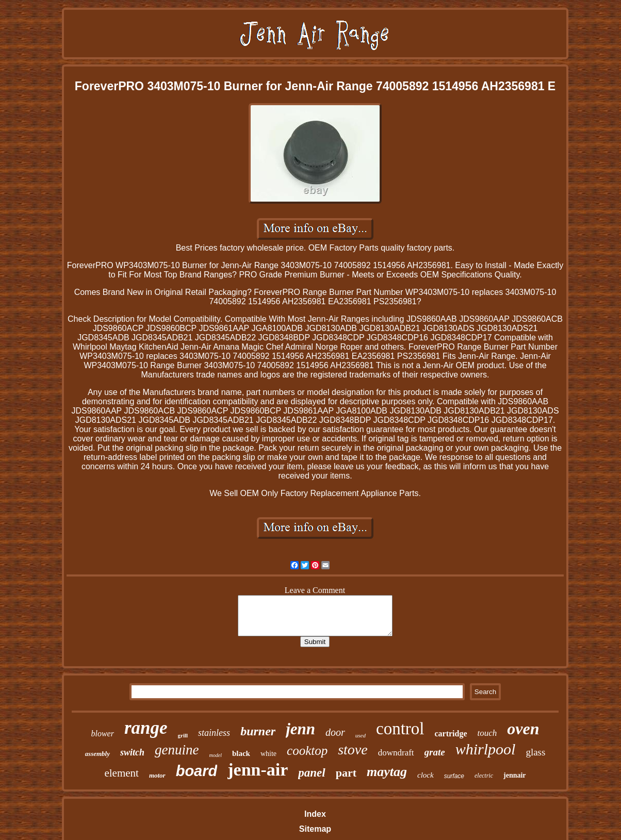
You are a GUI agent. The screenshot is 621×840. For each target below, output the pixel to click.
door (335, 732)
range (146, 728)
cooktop (307, 751)
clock (426, 775)
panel (312, 773)
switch (132, 752)
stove (353, 750)
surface (454, 776)
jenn (300, 729)
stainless (214, 733)
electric (484, 776)
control (400, 729)
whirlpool (486, 749)
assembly (97, 754)
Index (315, 814)
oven (523, 729)
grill (183, 735)
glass (535, 752)
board (197, 771)
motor (157, 775)
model (215, 755)
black (241, 753)
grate (435, 752)
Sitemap (315, 829)
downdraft (396, 753)
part (346, 773)
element (121, 773)
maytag (387, 772)
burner (258, 731)
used (361, 735)
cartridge (451, 734)
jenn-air (258, 770)
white (268, 754)
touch (487, 733)
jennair (515, 775)
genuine (177, 750)
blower (102, 734)
